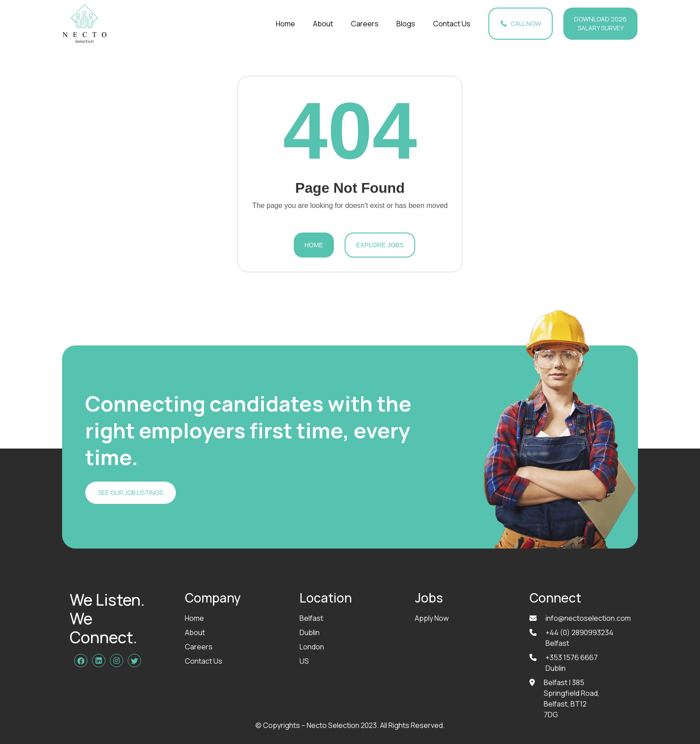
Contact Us (452, 24)
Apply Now (432, 618)
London (312, 647)
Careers (365, 24)
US (304, 661)
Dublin (310, 632)
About (323, 24)
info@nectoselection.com (588, 618)
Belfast (311, 618)
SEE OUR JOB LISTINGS (131, 493)
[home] (85, 24)
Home (285, 24)
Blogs (406, 24)
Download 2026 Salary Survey (600, 23)
